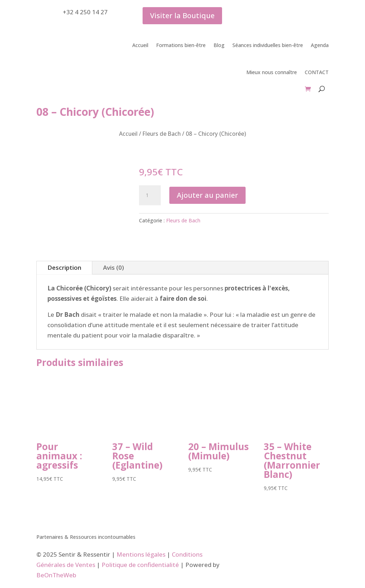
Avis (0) (114, 267)
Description (64, 267)
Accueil (140, 45)
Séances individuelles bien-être (268, 45)
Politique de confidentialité (140, 565)
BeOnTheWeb (56, 575)
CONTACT (317, 72)
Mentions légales (141, 554)
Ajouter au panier (207, 195)
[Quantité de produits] (150, 195)
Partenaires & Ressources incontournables (86, 537)
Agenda (320, 45)
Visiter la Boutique (182, 16)
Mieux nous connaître (272, 72)
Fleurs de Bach (162, 134)
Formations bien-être (181, 45)
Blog (219, 45)
